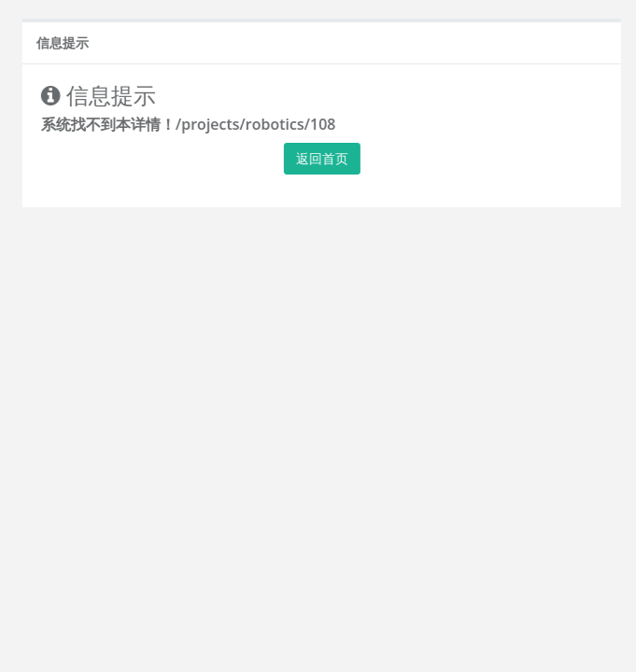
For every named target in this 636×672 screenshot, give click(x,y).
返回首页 (327, 158)
